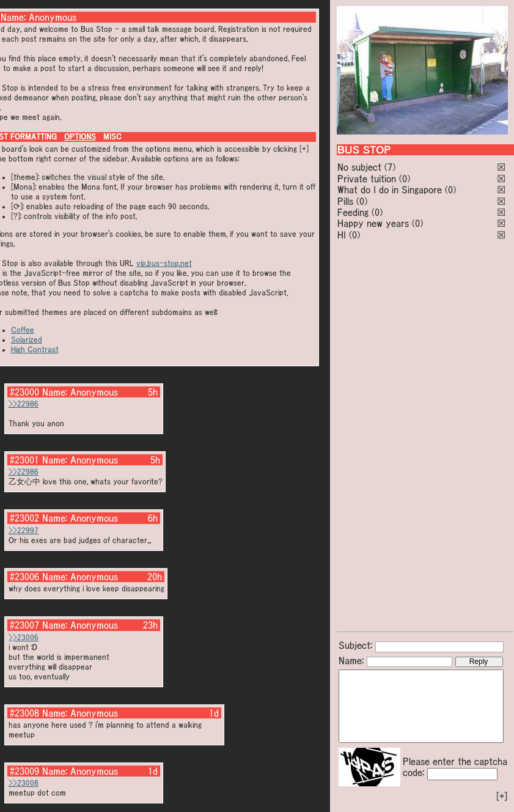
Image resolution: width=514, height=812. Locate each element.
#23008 (24, 713)
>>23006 (24, 637)
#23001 (24, 460)
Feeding (353, 212)
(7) (390, 167)
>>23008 (24, 783)
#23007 (24, 625)
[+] (502, 796)
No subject (361, 167)
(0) (405, 179)
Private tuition (367, 179)
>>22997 (24, 530)
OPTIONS (80, 137)
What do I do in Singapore (390, 190)
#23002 (24, 518)
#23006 (24, 577)
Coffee (23, 330)
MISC (112, 137)
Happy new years (373, 223)
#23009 (24, 771)
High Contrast (35, 349)
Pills (345, 201)
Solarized (27, 340)
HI (342, 235)
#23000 (24, 392)
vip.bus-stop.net (164, 263)
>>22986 (24, 404)
